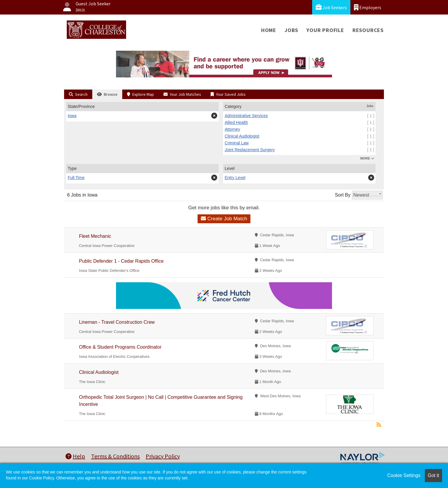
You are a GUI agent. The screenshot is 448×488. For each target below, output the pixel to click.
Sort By (343, 195)
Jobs (291, 30)
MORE (367, 158)
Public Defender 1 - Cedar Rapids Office (121, 261)
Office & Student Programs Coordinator (120, 347)
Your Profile (325, 30)
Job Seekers (331, 7)
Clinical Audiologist (99, 372)
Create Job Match (224, 219)
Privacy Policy (163, 456)
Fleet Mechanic (95, 236)
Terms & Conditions (115, 456)
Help (75, 456)
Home (269, 30)
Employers (368, 7)
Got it (433, 475)
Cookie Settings (404, 475)
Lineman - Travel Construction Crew (117, 322)
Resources (368, 30)
